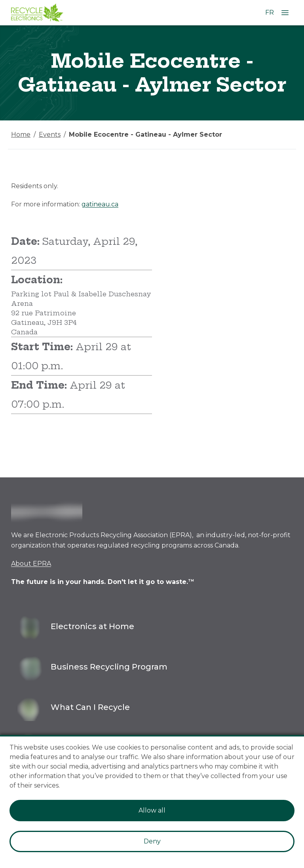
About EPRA (31, 564)
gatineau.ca (100, 204)
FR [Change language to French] (270, 12)
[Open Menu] (285, 13)
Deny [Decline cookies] (152, 841)
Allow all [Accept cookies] (152, 810)
